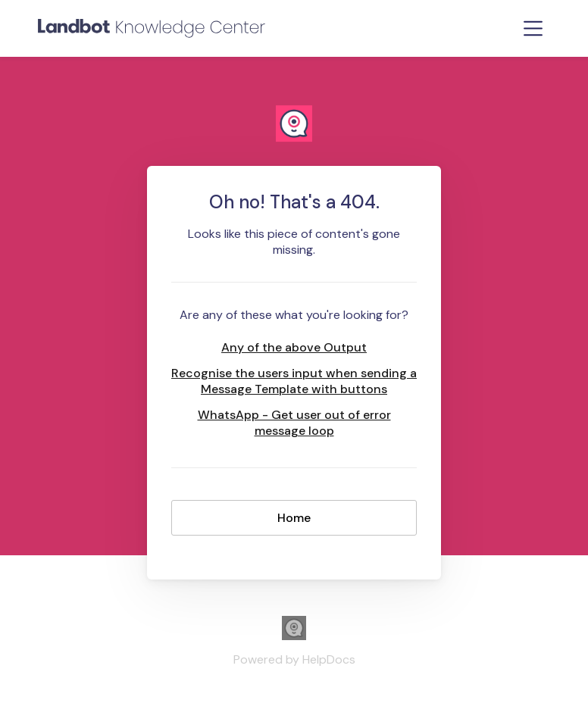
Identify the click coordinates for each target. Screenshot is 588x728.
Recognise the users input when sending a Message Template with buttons (294, 381)
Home (294, 518)
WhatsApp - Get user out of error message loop (294, 423)
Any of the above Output (294, 347)
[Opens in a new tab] (294, 636)
